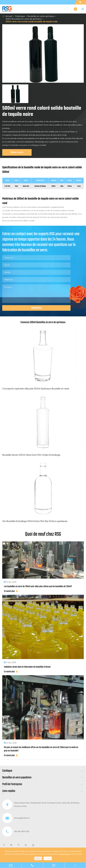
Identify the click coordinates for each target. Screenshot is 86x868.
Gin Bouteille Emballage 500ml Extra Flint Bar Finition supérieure (35, 521)
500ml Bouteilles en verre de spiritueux (24, 19)
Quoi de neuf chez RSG (43, 534)
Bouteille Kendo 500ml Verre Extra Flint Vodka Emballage (31, 455)
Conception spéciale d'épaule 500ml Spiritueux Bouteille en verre (36, 389)
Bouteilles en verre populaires (17, 778)
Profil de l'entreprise (12, 784)
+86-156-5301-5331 (16, 831)
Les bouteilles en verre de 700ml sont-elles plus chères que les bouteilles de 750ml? (38, 586)
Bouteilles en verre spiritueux (41, 16)
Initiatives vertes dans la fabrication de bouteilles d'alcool (27, 667)
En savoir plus (11, 591)
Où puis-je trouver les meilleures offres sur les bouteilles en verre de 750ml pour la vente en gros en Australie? (41, 749)
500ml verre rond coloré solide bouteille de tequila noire (32, 22)
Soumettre (36, 308)
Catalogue (20, 16)
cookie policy (65, 854)
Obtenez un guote (17, 152)
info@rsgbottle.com (16, 818)
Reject (38, 858)
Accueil (9, 16)
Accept (48, 858)
